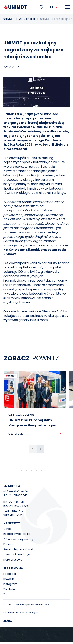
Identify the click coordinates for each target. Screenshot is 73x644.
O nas (7, 529)
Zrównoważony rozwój (18, 539)
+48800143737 (13, 511)
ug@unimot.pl (13, 515)
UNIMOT (9, 19)
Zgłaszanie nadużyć (17, 555)
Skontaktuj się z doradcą (20, 549)
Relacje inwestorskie (17, 534)
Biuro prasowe (13, 560)
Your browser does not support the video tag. (36, 634)
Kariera (8, 544)
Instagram (10, 584)
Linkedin (9, 579)
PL (54, 7)
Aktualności (27, 19)
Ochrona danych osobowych (21, 613)
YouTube (9, 589)
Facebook (10, 574)
